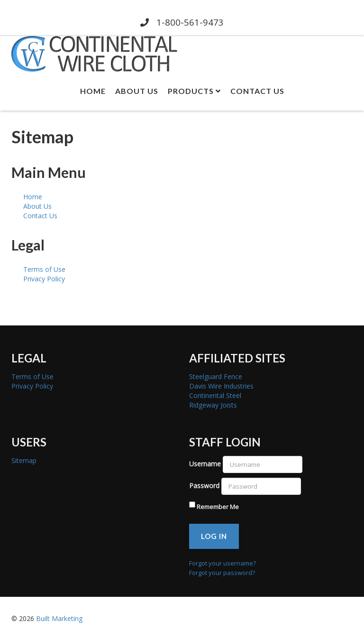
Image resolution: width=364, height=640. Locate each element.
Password (204, 486)
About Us (137, 91)
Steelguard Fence (216, 376)
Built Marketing (59, 618)
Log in (214, 536)
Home (93, 91)
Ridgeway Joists (213, 405)
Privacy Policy (44, 279)
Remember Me (218, 507)
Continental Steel (215, 395)
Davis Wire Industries (221, 386)
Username (205, 464)
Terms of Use (44, 269)
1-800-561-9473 (182, 22)
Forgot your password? (222, 573)
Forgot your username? (223, 563)
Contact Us (257, 91)
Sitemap (24, 460)
